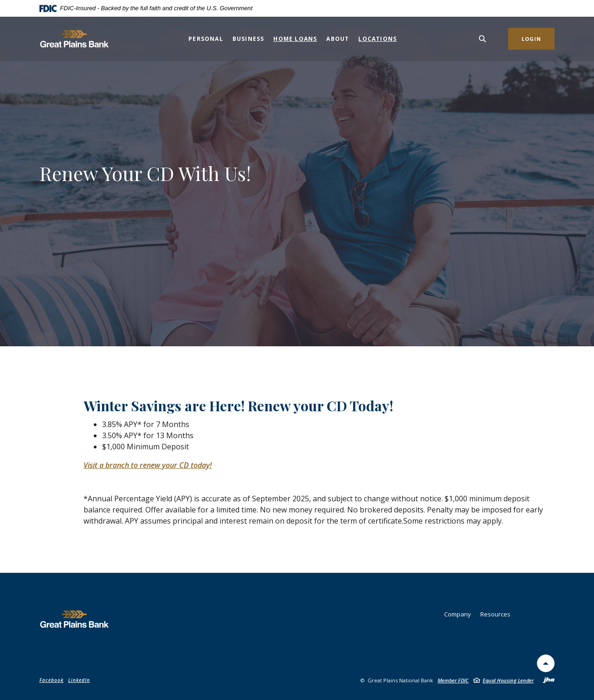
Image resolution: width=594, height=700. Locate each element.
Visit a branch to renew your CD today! (148, 465)
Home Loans (295, 39)
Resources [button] (495, 614)
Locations (378, 39)
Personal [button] (206, 39)
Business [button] (249, 39)
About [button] (338, 39)
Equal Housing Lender (508, 680)
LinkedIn (79, 680)
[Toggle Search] (483, 39)
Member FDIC (453, 680)
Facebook (52, 680)
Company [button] (458, 614)
